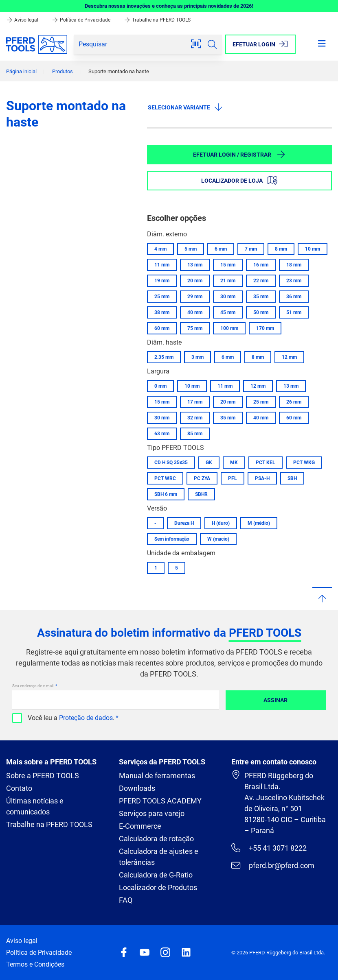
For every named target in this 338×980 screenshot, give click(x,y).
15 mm (228, 265)
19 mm (162, 281)
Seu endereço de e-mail (33, 686)
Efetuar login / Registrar (239, 154)
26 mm (294, 402)
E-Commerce (140, 826)
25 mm (162, 297)
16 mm (261, 265)
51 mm (294, 312)
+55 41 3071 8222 (269, 848)
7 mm (251, 249)
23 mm (294, 281)
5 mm (191, 249)
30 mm (228, 297)
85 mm (195, 434)
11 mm (162, 265)
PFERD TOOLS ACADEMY (160, 801)
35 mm (261, 297)
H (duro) (221, 523)
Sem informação (172, 539)
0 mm (160, 386)
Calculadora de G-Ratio (156, 875)
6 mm (221, 249)
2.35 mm (164, 357)
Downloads (137, 788)
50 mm (261, 312)
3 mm (198, 357)
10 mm (313, 249)
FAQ (126, 900)
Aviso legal (23, 20)
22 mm (261, 281)
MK (234, 463)
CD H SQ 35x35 (171, 463)
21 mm (228, 281)
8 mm (281, 249)
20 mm (195, 281)
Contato (19, 788)
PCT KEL (266, 463)
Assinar (275, 700)
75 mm (195, 328)
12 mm (289, 357)
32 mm (195, 418)
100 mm (229, 328)
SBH (292, 478)
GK (209, 463)
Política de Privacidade (82, 20)
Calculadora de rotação (156, 839)
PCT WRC (165, 478)
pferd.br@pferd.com (273, 865)
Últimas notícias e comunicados (35, 806)
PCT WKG (304, 463)
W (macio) (218, 539)
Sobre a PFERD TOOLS (43, 776)
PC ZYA (202, 478)
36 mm (294, 297)
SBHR (201, 494)
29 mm (195, 297)
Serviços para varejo (152, 813)
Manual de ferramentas (157, 776)
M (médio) (259, 523)
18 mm (294, 265)
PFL (233, 478)
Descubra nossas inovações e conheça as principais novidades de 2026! (169, 6)
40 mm (195, 312)
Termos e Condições (35, 964)
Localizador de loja (239, 180)
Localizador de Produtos (158, 887)
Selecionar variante (185, 107)
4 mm (160, 249)
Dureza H (184, 523)
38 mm (162, 312)
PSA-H (262, 478)
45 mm (228, 312)
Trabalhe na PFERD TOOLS (157, 20)
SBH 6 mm (166, 494)
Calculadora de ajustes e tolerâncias (159, 857)
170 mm (265, 328)
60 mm (162, 328)
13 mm (195, 265)
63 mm (162, 434)
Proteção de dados (86, 718)
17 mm (195, 402)
